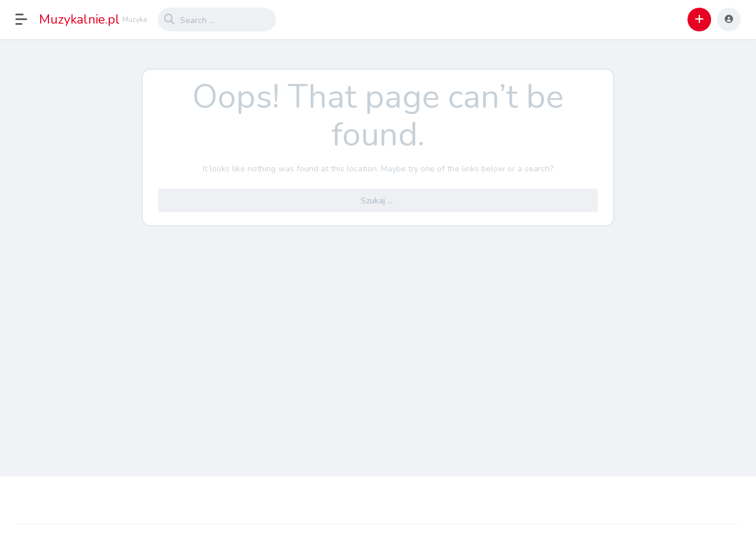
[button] (27, 20)
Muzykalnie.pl (79, 20)
